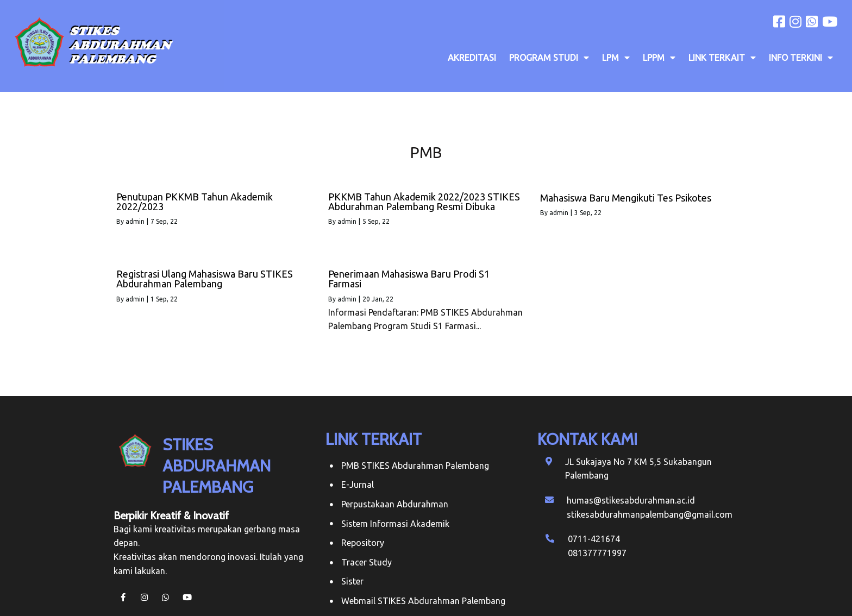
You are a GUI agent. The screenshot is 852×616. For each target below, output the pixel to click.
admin (135, 221)
